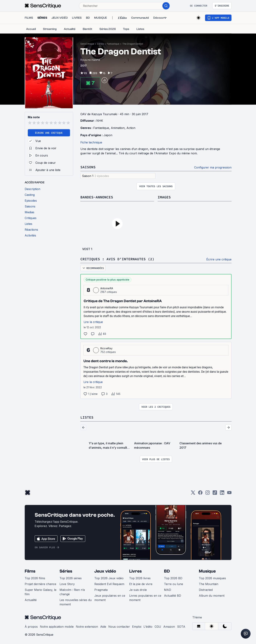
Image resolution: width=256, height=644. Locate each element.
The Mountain (209, 584)
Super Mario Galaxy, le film (41, 592)
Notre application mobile (57, 627)
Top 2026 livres (140, 578)
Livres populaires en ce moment (145, 598)
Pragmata (101, 590)
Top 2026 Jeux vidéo (109, 578)
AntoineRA (107, 288)
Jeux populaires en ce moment (110, 598)
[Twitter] (193, 494)
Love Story (67, 584)
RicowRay (107, 348)
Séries (101, 44)
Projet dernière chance (40, 584)
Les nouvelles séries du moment (76, 602)
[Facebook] (200, 494)
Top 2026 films (35, 578)
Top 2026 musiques (212, 578)
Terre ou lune (174, 584)
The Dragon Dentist (133, 44)
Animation (118, 128)
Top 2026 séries (71, 578)
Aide (103, 627)
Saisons (88, 167)
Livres (135, 571)
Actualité (31, 600)
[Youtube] (229, 494)
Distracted (206, 590)
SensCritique (87, 44)
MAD (168, 590)
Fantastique (113, 44)
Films (30, 571)
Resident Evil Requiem (109, 584)
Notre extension (87, 627)
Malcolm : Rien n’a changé (72, 592)
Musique (207, 571)
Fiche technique (91, 142)
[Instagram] (208, 494)
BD (167, 571)
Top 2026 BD (173, 578)
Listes (87, 417)
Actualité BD (173, 596)
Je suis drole (138, 590)
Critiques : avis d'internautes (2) (117, 259)
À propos (31, 627)
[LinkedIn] (222, 494)
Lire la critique (93, 322)
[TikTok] (215, 494)
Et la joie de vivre (141, 584)
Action (131, 128)
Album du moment (212, 596)
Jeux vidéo (105, 571)
